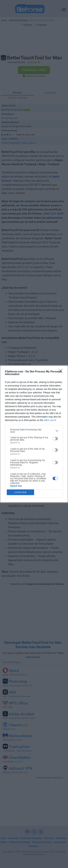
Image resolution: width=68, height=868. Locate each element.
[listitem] (34, 431)
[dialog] (34, 434)
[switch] (55, 439)
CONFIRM (20, 492)
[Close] (62, 372)
